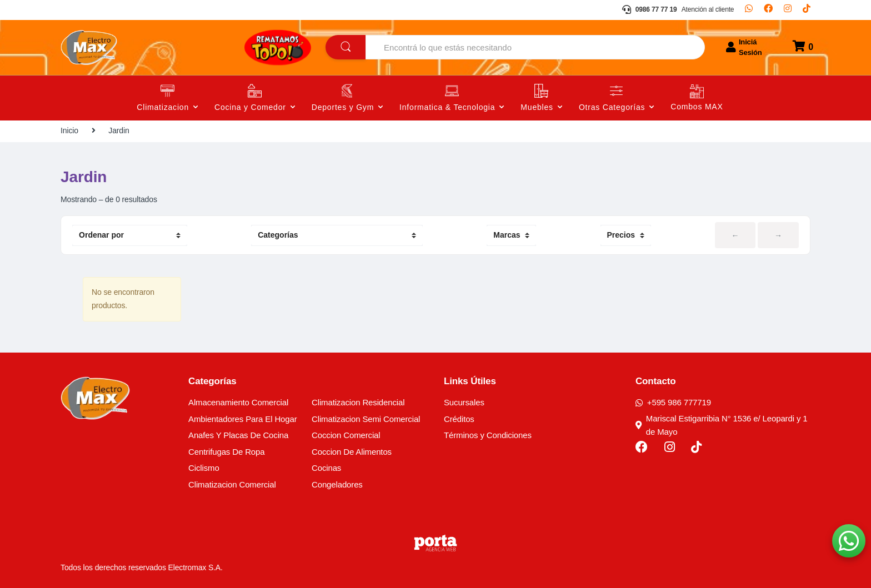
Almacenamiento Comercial (238, 402)
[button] (849, 541)
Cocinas (326, 468)
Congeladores (337, 484)
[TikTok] (807, 10)
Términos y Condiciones (488, 435)
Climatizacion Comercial (232, 484)
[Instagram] (788, 10)
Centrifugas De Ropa (226, 452)
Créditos (459, 419)
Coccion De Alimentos (352, 452)
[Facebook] (768, 10)
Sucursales (464, 402)
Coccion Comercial (346, 435)
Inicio (69, 130)
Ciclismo (204, 468)
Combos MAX (697, 107)
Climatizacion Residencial (358, 402)
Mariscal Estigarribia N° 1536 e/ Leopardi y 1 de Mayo (722, 425)
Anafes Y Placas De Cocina (238, 435)
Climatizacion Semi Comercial (366, 419)
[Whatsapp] (749, 10)
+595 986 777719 (673, 402)
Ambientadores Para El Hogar (243, 419)
